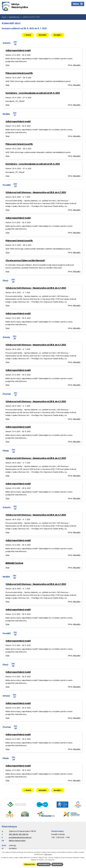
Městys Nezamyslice (17, 841)
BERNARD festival (14, 563)
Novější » (58, 35)
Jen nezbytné (44, 864)
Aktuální (42, 35)
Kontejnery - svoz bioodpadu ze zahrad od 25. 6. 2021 (33, 93)
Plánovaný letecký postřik (19, 73)
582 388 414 (23, 834)
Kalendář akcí (14, 17)
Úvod (4, 17)
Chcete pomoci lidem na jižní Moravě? (25, 260)
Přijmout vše (29, 864)
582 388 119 (13, 834)
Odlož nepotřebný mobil (18, 50)
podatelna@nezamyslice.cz (20, 837)
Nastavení (57, 864)
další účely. (48, 854)
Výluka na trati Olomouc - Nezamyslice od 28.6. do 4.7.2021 (36, 192)
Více (7, 65)
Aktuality (77, 65)
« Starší (28, 35)
